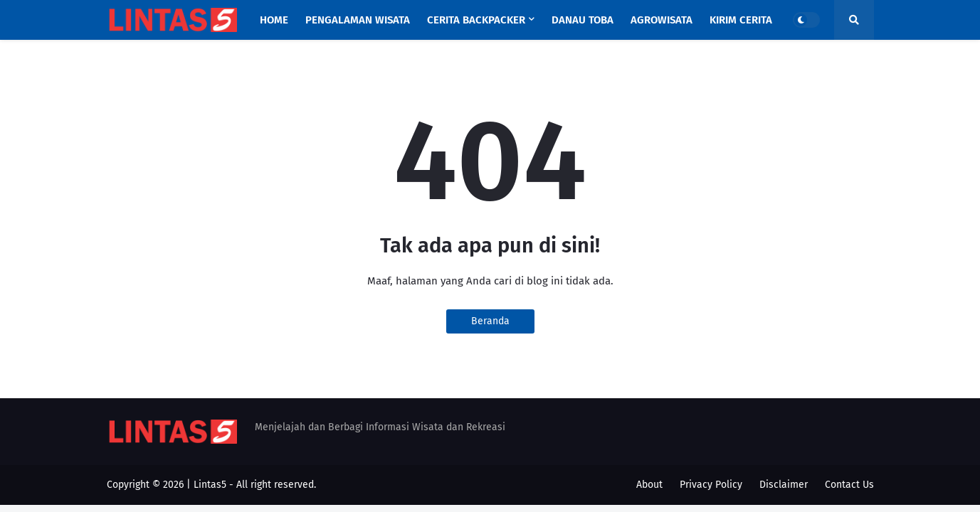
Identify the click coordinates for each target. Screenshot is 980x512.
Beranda (490, 321)
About (649, 485)
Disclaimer (784, 485)
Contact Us (849, 485)
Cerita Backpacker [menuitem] (476, 20)
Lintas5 (210, 485)
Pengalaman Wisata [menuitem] (358, 20)
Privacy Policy (711, 485)
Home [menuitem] (274, 20)
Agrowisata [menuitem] (662, 20)
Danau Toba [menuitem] (583, 20)
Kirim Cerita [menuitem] (741, 20)
